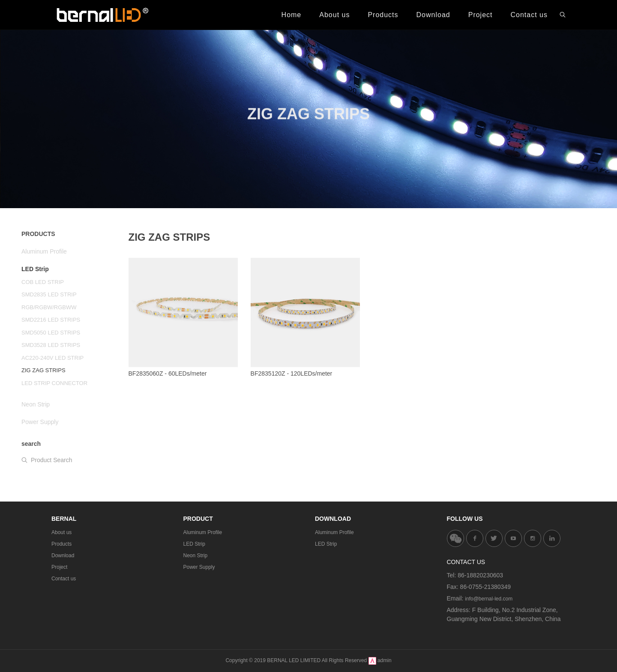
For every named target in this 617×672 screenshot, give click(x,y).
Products (61, 544)
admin (385, 660)
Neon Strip (196, 556)
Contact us (64, 579)
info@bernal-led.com (489, 599)
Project (59, 567)
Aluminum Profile (203, 532)
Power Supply (199, 567)
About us (61, 532)
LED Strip (194, 544)
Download (63, 556)
